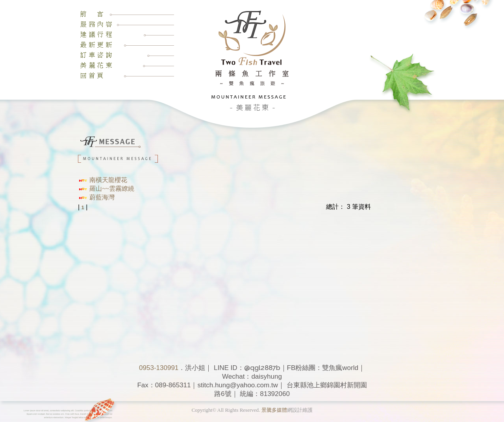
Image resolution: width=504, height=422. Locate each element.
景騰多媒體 (274, 410)
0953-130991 (159, 368)
